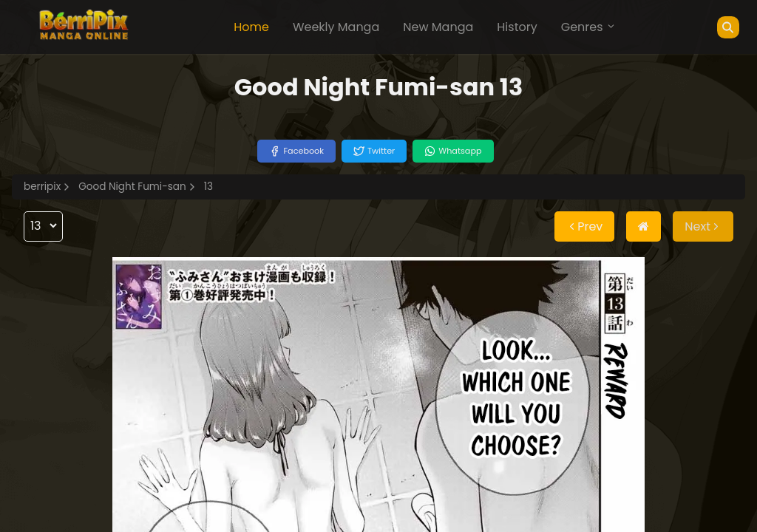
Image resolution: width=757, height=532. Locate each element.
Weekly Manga (336, 27)
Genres (588, 27)
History (517, 27)
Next (703, 226)
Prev (584, 226)
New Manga (438, 27)
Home (251, 27)
